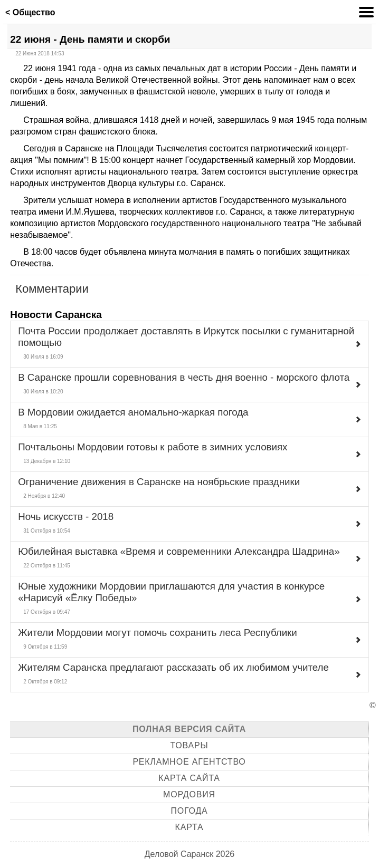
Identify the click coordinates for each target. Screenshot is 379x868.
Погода (189, 811)
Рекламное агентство (189, 762)
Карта (189, 827)
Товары (189, 745)
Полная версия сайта (189, 729)
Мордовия (189, 794)
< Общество (30, 12)
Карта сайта (189, 778)
